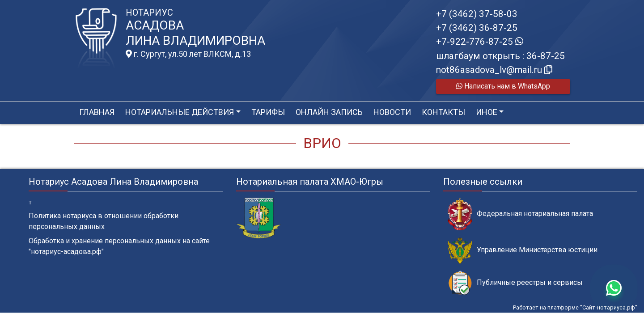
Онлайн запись (329, 112)
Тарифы (268, 112)
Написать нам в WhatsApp (503, 86)
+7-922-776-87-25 (480, 42)
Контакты (443, 112)
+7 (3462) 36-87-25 (477, 28)
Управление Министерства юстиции (523, 250)
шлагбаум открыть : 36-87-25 (500, 56)
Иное (487, 112)
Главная (97, 112)
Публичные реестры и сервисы (515, 283)
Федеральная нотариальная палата (520, 214)
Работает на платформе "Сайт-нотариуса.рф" (575, 307)
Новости (392, 112)
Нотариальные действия (180, 112)
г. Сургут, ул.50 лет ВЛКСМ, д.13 (188, 54)
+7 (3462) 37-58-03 (477, 14)
